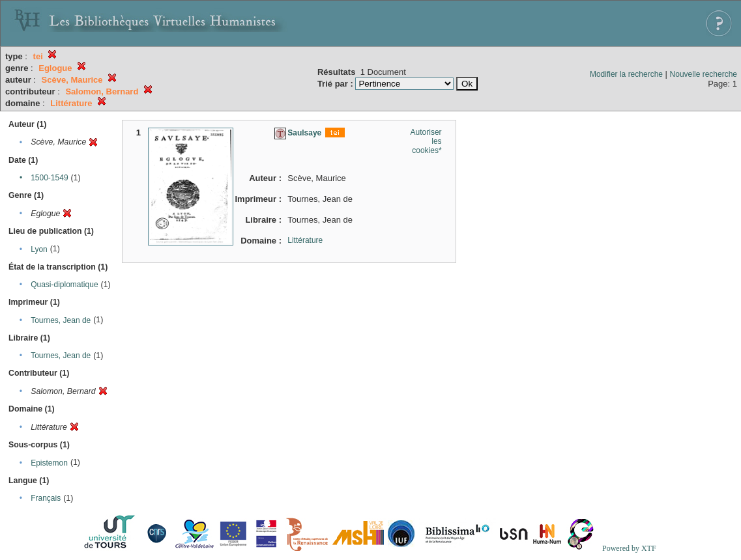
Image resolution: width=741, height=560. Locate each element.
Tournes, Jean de (61, 320)
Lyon (39, 249)
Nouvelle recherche (704, 74)
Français (46, 498)
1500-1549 (49, 178)
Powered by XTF (629, 548)
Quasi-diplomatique (64, 285)
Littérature (305, 240)
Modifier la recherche (626, 74)
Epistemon (49, 463)
